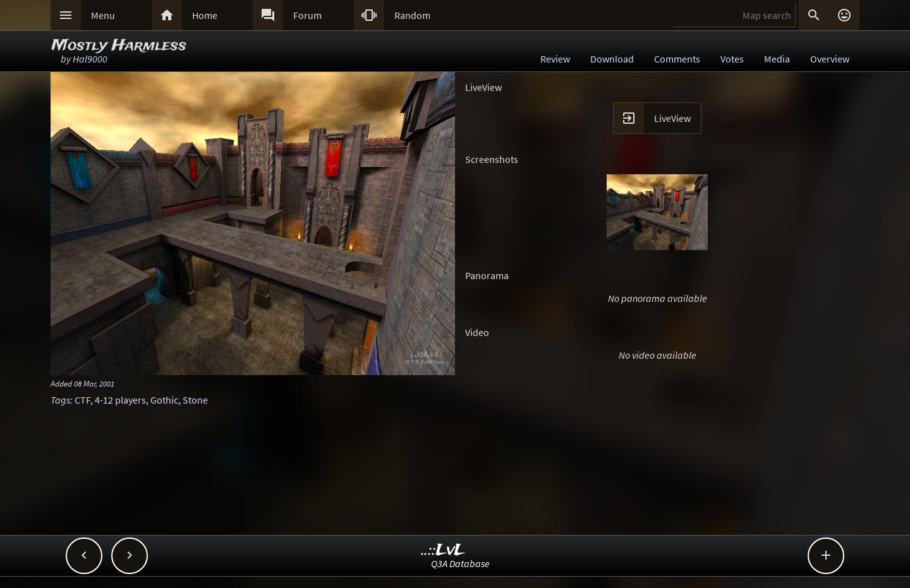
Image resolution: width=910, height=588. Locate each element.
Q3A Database (460, 563)
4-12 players (120, 400)
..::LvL (443, 550)
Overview (830, 59)
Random (412, 15)
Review (555, 59)
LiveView (672, 118)
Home (205, 15)
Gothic (164, 400)
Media (777, 59)
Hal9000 (90, 59)
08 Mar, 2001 (94, 383)
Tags (60, 400)
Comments (677, 59)
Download (612, 59)
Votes (732, 59)
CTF (82, 400)
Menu (103, 15)
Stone (195, 400)
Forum (307, 15)
